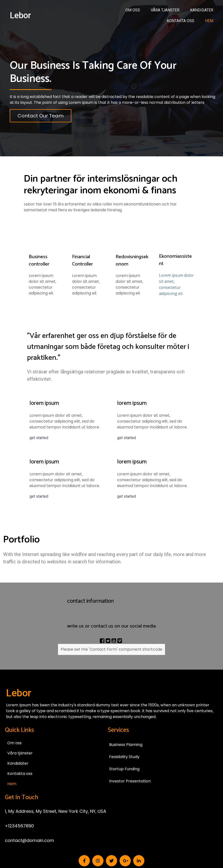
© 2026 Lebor (111, 840)
